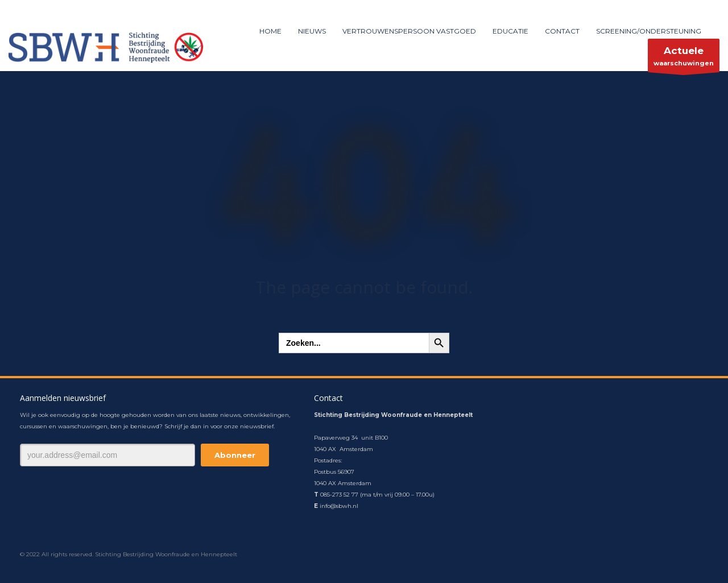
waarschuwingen (684, 58)
